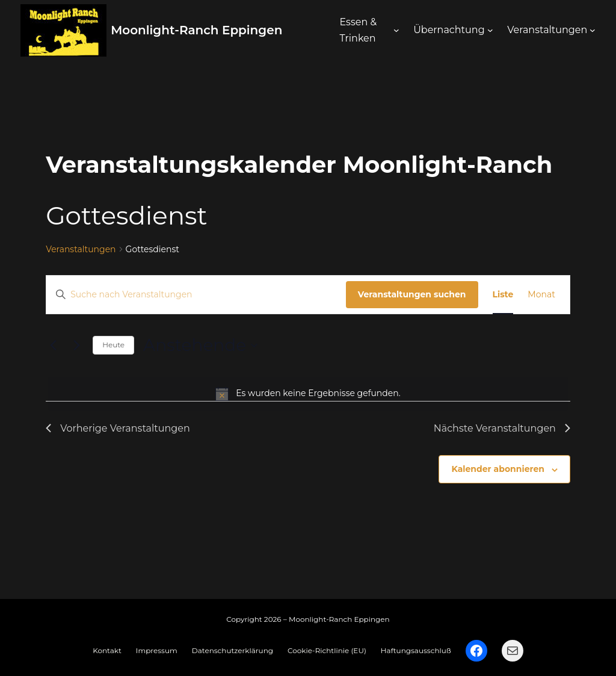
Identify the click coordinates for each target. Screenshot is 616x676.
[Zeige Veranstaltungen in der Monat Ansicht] (541, 295)
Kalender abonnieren (497, 469)
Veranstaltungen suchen (412, 294)
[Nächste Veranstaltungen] (76, 346)
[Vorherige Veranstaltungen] (53, 346)
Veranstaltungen (81, 249)
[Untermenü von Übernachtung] (490, 30)
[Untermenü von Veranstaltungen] (593, 30)
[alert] (308, 394)
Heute (113, 345)
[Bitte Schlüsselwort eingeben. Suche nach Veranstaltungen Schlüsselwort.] (196, 295)
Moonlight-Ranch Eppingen (196, 30)
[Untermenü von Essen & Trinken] (396, 30)
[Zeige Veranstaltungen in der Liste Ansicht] (503, 295)
